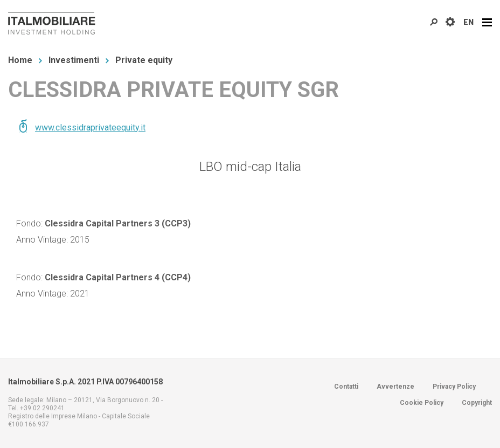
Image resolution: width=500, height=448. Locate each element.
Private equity (144, 60)
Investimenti (74, 60)
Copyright (477, 403)
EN (468, 22)
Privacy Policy (454, 387)
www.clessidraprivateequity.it (90, 127)
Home (20, 60)
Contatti (346, 387)
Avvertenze (395, 387)
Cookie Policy (422, 403)
